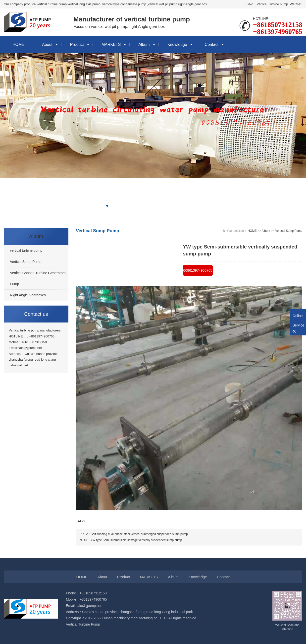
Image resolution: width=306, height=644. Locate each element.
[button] (107, 206)
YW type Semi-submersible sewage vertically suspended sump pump (136, 540)
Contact (212, 44)
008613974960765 (198, 270)
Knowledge (177, 44)
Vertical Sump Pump (289, 231)
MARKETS (111, 44)
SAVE (251, 4)
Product (77, 44)
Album (144, 44)
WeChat (296, 4)
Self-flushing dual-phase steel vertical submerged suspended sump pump (139, 534)
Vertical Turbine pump (272, 4)
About (47, 44)
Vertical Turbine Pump (83, 624)
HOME (18, 44)
